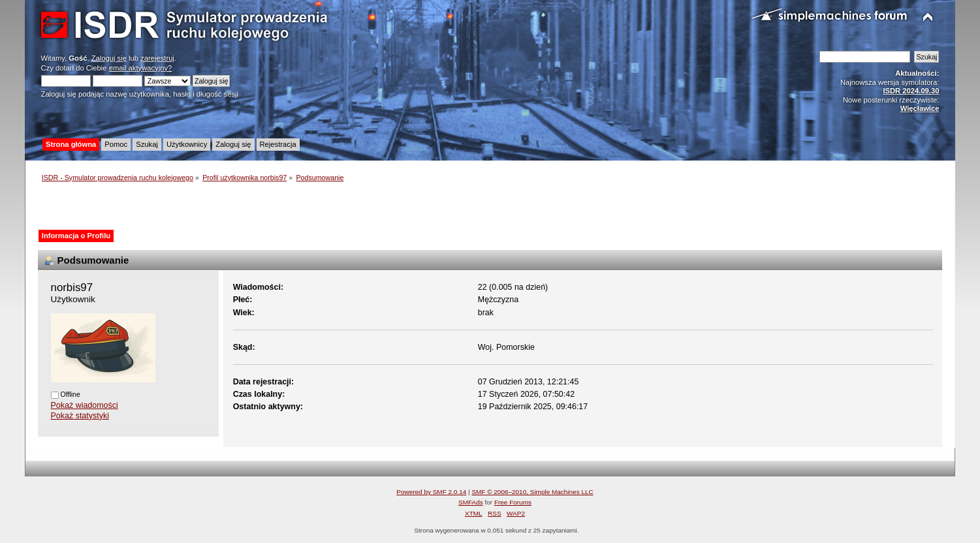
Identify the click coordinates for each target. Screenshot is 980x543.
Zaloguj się (109, 58)
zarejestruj (157, 58)
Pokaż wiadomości (85, 405)
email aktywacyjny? (141, 68)
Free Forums (513, 502)
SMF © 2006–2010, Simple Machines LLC (532, 492)
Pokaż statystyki (80, 416)
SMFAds (471, 502)
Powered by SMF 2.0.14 (431, 492)
